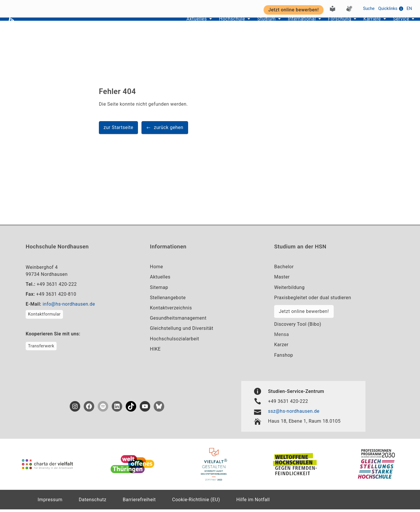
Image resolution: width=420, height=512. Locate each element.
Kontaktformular (44, 317)
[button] (165, 130)
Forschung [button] (327, 26)
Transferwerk (41, 349)
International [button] (284, 26)
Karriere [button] (364, 26)
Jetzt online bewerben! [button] (294, 9)
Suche (369, 8)
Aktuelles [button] (165, 26)
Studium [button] (244, 26)
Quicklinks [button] (391, 8)
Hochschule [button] (205, 26)
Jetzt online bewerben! (304, 314)
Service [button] (397, 26)
